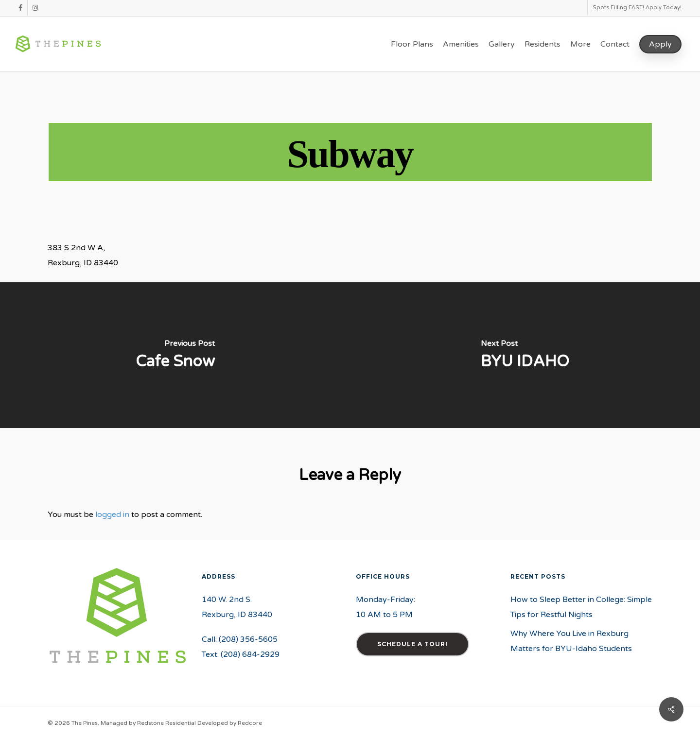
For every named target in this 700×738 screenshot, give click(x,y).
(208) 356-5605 (248, 639)
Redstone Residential (166, 723)
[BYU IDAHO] (525, 355)
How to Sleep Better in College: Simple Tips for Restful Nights (581, 607)
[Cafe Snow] (175, 355)
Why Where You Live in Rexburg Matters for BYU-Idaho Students (571, 641)
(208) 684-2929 (250, 654)
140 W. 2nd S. (227, 600)
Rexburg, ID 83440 (237, 615)
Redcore (250, 723)
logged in (112, 515)
